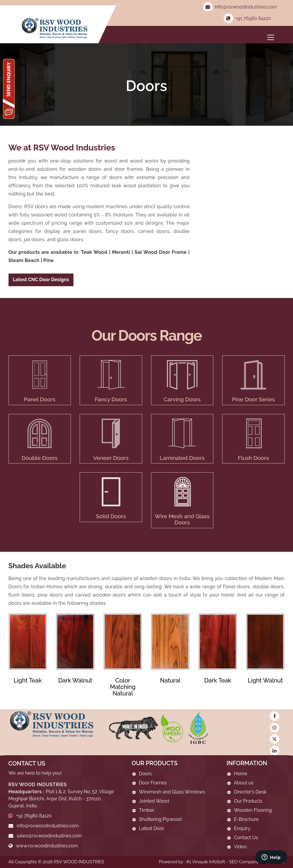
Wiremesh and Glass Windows (172, 792)
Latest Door (152, 828)
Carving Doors (182, 399)
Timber (147, 810)
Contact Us (246, 838)
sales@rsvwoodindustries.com (49, 836)
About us (244, 783)
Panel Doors (40, 399)
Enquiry (242, 828)
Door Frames (153, 783)
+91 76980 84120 (247, 18)
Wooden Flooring (253, 810)
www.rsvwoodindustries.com (47, 846)
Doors (145, 774)
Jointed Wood (154, 801)
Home (241, 774)
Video (240, 847)
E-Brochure (246, 819)
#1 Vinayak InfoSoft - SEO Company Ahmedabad (236, 862)
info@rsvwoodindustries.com (240, 7)
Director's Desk (250, 792)
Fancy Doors (111, 399)
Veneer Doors (111, 458)
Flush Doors (253, 458)
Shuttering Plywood (160, 819)
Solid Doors (111, 516)
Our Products (248, 801)
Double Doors (40, 458)
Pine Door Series (253, 399)
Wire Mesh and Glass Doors (182, 519)
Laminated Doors (182, 458)
